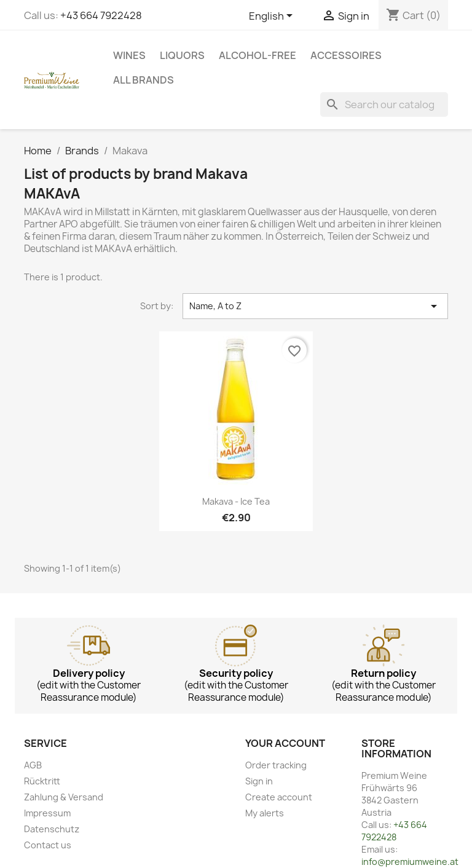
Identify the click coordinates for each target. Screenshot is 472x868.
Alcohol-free (258, 55)
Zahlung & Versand (64, 797)
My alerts (265, 813)
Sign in (259, 781)
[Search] (384, 105)
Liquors (182, 55)
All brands (144, 80)
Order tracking (276, 765)
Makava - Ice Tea (236, 501)
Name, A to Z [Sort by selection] (315, 306)
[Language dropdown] (273, 17)
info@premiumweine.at (410, 862)
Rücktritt (42, 781)
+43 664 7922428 (101, 15)
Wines (129, 55)
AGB (33, 765)
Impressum (47, 813)
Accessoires (346, 55)
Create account (279, 797)
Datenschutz (52, 829)
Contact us (48, 845)
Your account (285, 743)
